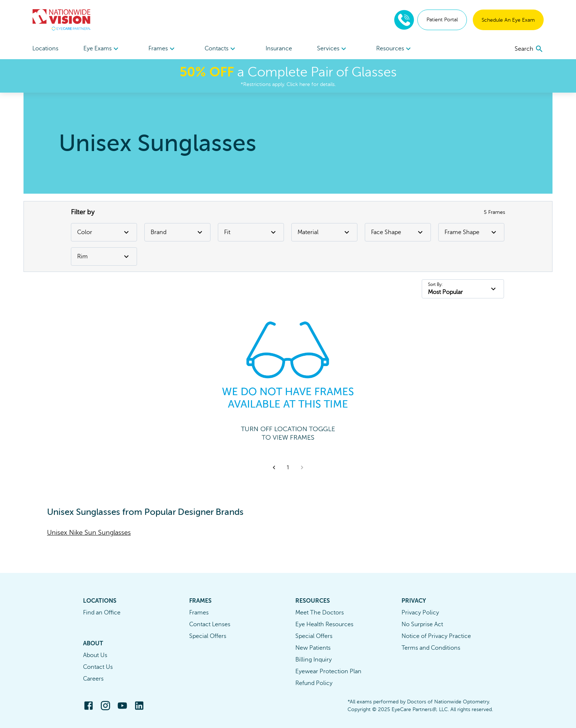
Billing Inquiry (314, 660)
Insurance (279, 49)
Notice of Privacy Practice (436, 636)
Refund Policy (314, 683)
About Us (95, 655)
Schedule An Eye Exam (508, 20)
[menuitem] (102, 49)
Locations (45, 49)
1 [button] (288, 467)
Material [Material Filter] (324, 232)
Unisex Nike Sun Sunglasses (89, 532)
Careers (93, 679)
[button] (274, 467)
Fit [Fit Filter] (251, 232)
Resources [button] (395, 49)
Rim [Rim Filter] (104, 257)
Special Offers (208, 636)
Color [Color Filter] (104, 232)
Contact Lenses (210, 624)
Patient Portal (442, 20)
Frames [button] (163, 49)
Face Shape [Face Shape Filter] (398, 232)
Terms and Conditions (431, 648)
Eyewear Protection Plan (328, 671)
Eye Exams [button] (102, 49)
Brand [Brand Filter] (177, 232)
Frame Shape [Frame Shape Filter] (471, 232)
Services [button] (333, 49)
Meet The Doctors (320, 613)
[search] (529, 49)
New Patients (313, 648)
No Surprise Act (422, 624)
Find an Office (102, 613)
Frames (199, 613)
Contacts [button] (221, 49)
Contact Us (98, 667)
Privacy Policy (420, 613)
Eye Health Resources (324, 624)
